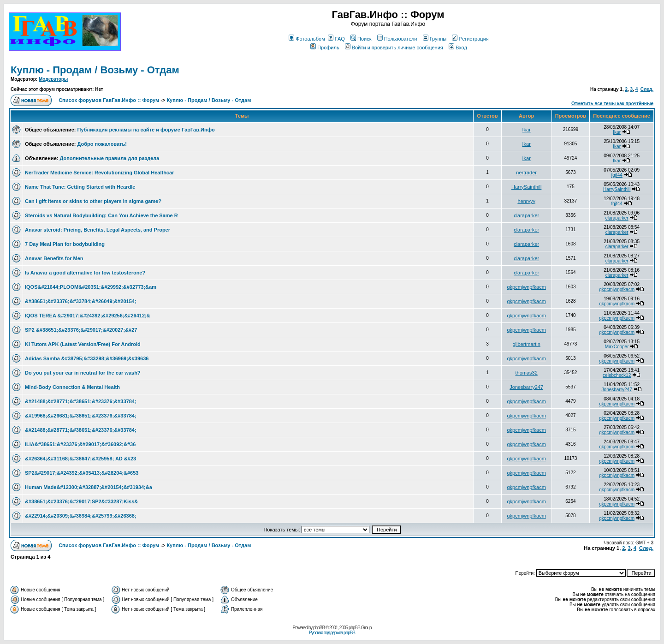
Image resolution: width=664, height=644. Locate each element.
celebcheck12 (617, 375)
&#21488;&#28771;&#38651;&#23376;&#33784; (81, 401)
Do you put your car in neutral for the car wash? (83, 373)
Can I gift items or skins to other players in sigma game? (93, 201)
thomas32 (527, 373)
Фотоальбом (307, 39)
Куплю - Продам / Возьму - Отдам (95, 70)
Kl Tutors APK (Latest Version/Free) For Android (83, 344)
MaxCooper (617, 347)
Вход (458, 48)
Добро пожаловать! (102, 144)
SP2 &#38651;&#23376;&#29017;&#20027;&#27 (81, 330)
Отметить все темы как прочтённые (612, 104)
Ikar (526, 130)
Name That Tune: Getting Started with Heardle (80, 187)
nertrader (526, 173)
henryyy (526, 201)
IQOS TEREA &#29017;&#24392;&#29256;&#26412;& (88, 316)
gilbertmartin (526, 344)
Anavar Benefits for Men (54, 258)
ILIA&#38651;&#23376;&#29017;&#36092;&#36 (80, 444)
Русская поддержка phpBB (332, 633)
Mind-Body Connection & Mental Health (72, 387)
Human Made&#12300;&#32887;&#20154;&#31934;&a (89, 487)
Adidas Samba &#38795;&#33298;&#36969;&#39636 (87, 358)
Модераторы (53, 79)
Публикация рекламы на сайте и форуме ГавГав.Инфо (146, 130)
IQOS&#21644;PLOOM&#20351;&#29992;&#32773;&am (91, 287)
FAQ (336, 39)
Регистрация (470, 39)
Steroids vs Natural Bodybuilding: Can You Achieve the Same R (101, 215)
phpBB (319, 628)
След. (647, 89)
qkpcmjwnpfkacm (526, 287)
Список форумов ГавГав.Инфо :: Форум (109, 100)
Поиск (361, 39)
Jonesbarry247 (526, 387)
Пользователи (397, 39)
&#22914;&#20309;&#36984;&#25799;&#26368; (81, 516)
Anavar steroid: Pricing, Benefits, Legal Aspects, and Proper (98, 230)
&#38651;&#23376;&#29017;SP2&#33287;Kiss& (81, 501)
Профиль (325, 48)
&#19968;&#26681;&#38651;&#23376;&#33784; (81, 416)
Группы (435, 39)
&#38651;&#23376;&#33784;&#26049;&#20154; (81, 301)
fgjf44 (617, 175)
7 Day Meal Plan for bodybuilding (65, 244)
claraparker (526, 215)
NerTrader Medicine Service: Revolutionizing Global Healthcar (99, 173)
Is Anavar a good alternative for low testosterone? (85, 273)
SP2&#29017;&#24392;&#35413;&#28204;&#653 (82, 473)
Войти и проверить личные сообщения (394, 48)
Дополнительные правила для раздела (109, 158)
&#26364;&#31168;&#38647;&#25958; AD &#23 (80, 459)
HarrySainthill (526, 187)
